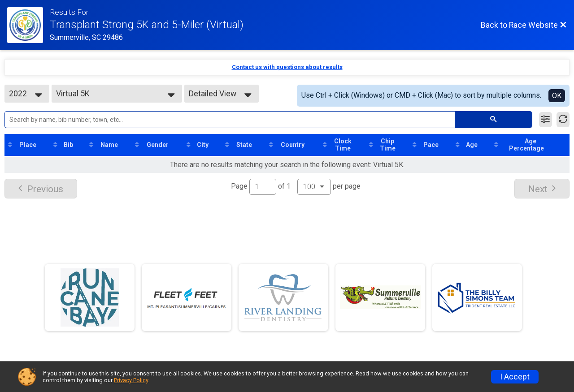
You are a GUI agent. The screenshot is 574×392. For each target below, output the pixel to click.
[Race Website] (28, 25)
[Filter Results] (546, 120)
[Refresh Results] (563, 120)
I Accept (515, 377)
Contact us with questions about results (287, 67)
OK (557, 96)
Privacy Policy (131, 380)
